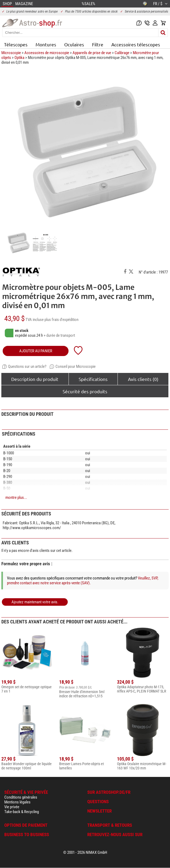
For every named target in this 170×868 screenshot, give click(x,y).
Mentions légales (17, 802)
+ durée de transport (59, 335)
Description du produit (35, 379)
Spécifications (93, 379)
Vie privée (12, 807)
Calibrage (122, 53)
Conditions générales (21, 797)
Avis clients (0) (143, 379)
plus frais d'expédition (61, 320)
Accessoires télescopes (136, 44)
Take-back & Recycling (22, 812)
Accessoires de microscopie (47, 53)
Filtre (98, 44)
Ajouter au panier (36, 351)
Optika (19, 58)
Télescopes (16, 44)
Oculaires (74, 44)
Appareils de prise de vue (92, 53)
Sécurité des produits (85, 391)
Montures (46, 44)
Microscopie (11, 53)
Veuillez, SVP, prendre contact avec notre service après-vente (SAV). (83, 581)
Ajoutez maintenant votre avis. (35, 602)
